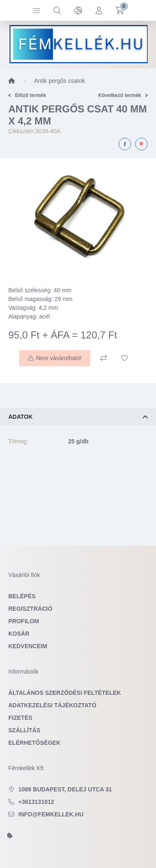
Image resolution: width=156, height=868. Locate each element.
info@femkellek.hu (51, 814)
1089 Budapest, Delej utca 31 (65, 789)
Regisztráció (30, 609)
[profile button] (99, 10)
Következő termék (123, 95)
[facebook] (125, 144)
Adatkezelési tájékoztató (52, 705)
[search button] (57, 10)
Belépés (22, 596)
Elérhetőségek (34, 743)
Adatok (21, 417)
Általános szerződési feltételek (65, 693)
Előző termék (27, 95)
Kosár (19, 634)
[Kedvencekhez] (124, 358)
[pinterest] (141, 144)
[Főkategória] (12, 81)
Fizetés (20, 718)
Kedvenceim (28, 646)
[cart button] (120, 10)
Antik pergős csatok (59, 81)
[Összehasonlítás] (104, 358)
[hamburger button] (37, 10)
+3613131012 (36, 802)
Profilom (24, 621)
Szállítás (24, 730)
